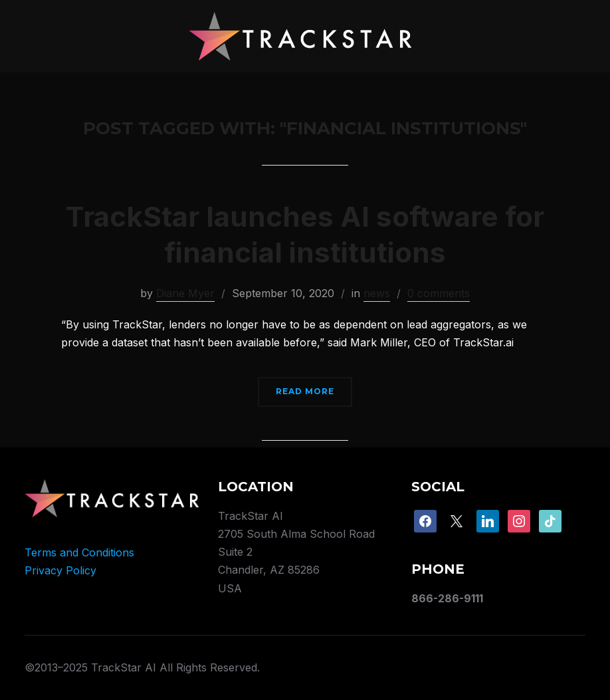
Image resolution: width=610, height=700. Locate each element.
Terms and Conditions (79, 552)
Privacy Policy (60, 570)
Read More (305, 391)
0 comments (439, 293)
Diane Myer (185, 293)
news (377, 293)
